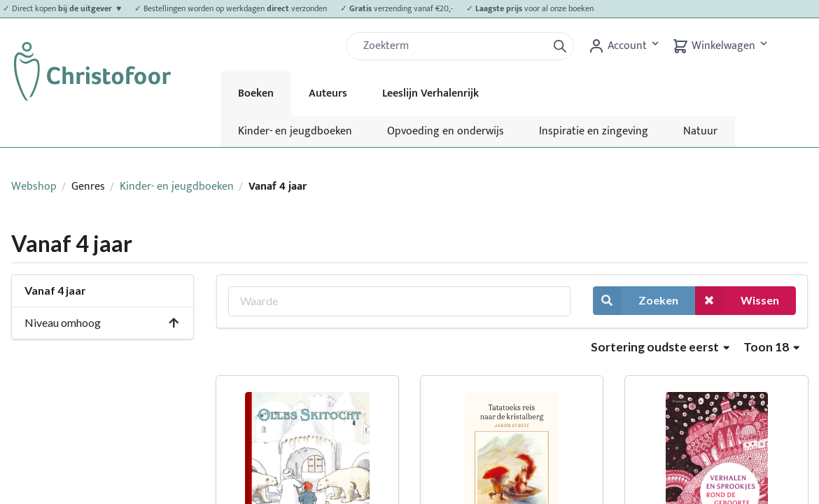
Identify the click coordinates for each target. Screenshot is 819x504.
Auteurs (328, 93)
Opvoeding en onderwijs (446, 131)
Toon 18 (771, 347)
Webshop (34, 187)
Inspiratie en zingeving (594, 131)
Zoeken (636, 301)
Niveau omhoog (102, 322)
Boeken (256, 93)
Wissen (737, 301)
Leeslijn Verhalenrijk (430, 93)
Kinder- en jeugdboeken (295, 131)
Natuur (700, 131)
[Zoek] (452, 46)
